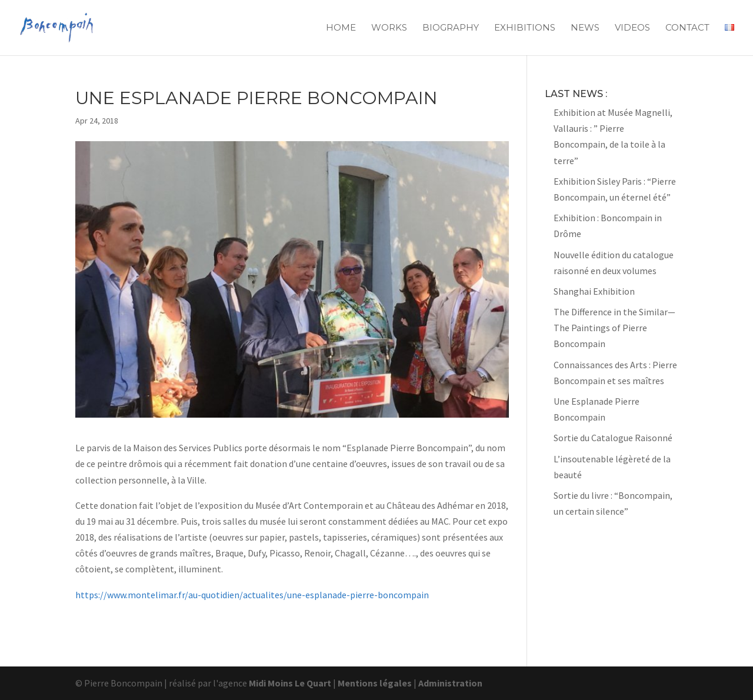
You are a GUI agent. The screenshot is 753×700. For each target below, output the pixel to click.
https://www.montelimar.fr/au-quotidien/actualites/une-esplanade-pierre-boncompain (252, 595)
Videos (632, 28)
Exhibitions (525, 28)
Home (341, 28)
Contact (687, 28)
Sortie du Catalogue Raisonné (613, 438)
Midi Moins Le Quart (290, 683)
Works (389, 28)
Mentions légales (375, 683)
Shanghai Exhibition (594, 291)
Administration (450, 683)
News (585, 28)
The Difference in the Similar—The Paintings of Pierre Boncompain (614, 328)
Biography (451, 28)
